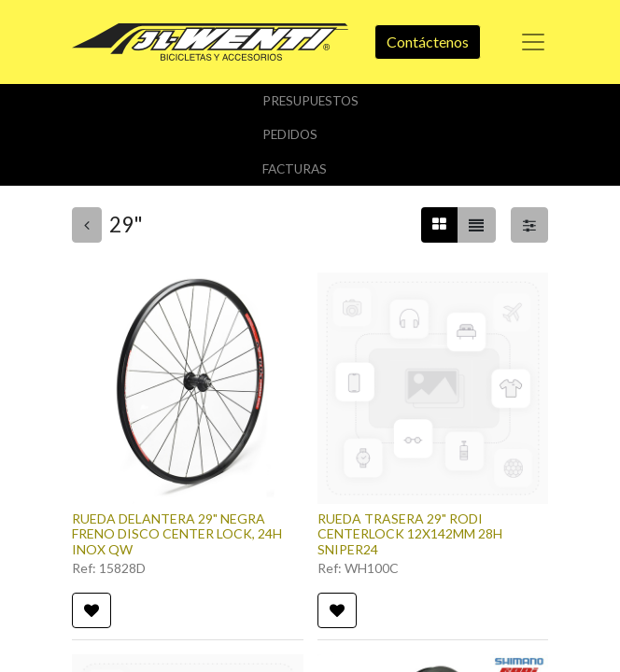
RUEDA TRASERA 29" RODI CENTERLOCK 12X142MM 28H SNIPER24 (410, 534)
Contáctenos (428, 42)
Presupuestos (310, 101)
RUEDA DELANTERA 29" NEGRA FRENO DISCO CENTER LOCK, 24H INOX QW (177, 534)
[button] (92, 610)
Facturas (295, 169)
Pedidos (290, 134)
